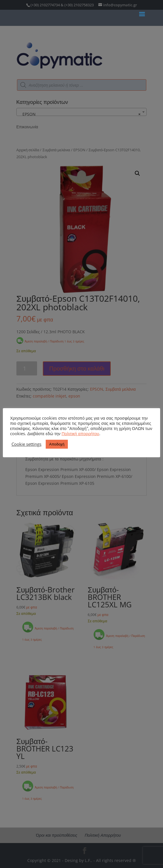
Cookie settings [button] (26, 444)
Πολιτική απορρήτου (80, 433)
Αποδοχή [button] (57, 444)
